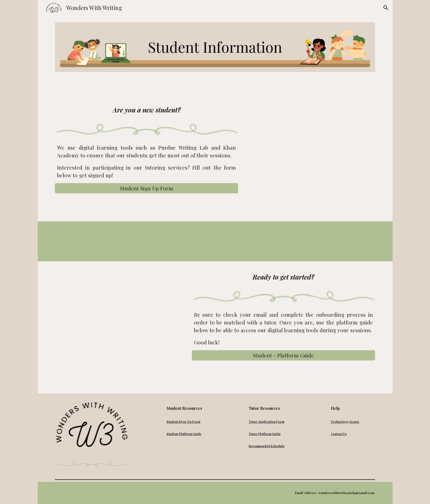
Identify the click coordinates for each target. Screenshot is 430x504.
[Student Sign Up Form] (147, 188)
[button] (386, 8)
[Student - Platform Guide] (283, 355)
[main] (147, 110)
